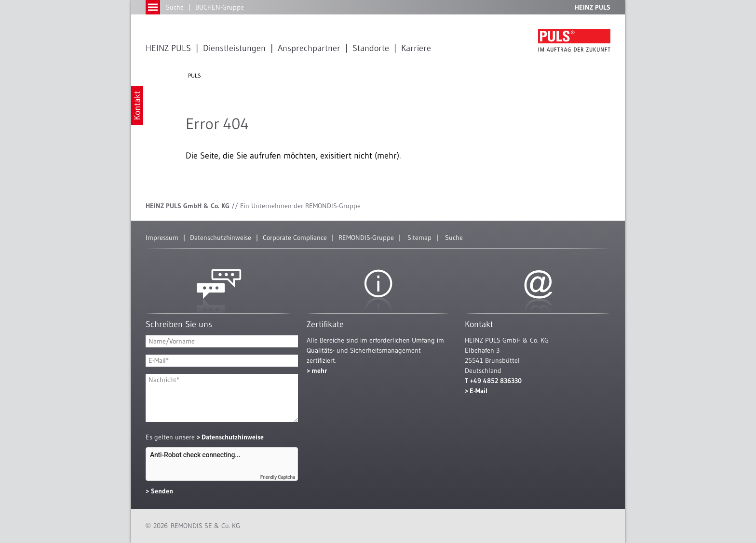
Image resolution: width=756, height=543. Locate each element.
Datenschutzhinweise (221, 238)
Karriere (416, 48)
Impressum (162, 238)
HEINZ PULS (168, 48)
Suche (175, 7)
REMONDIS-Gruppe (366, 238)
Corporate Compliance (295, 238)
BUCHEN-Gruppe (220, 7)
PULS (195, 75)
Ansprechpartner (309, 48)
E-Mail (479, 391)
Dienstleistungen (234, 48)
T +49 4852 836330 (493, 381)
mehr (319, 371)
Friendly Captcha (278, 477)
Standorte (371, 48)
